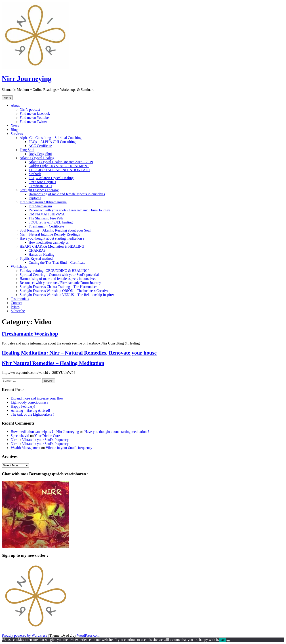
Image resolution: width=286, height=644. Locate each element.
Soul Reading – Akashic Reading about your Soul (55, 230)
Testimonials (20, 299)
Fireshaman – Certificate (46, 226)
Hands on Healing (42, 254)
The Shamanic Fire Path (46, 218)
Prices (15, 307)
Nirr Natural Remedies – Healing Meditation (53, 363)
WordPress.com (88, 635)
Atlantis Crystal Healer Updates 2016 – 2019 (61, 162)
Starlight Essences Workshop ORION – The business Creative (64, 291)
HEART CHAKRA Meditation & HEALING (52, 246)
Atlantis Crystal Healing (37, 158)
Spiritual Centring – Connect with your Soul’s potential (59, 275)
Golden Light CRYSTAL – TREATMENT (59, 166)
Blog (14, 130)
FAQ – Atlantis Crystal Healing (51, 178)
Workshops (19, 267)
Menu (7, 98)
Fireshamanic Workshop (30, 334)
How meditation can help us (49, 242)
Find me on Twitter (33, 122)
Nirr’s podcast (30, 109)
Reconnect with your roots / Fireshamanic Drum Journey (69, 210)
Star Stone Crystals (42, 182)
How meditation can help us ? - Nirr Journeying (45, 432)
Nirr (14, 440)
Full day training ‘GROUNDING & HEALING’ (54, 271)
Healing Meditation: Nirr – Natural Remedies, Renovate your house (79, 353)
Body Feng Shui (40, 154)
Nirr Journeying (27, 79)
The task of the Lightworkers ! (33, 414)
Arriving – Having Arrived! (30, 410)
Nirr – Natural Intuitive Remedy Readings (50, 234)
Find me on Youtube (34, 118)
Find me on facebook (35, 114)
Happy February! (23, 406)
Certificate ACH (40, 186)
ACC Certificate (40, 146)
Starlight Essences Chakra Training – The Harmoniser (58, 287)
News (15, 126)
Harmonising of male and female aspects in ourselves (67, 194)
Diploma (35, 198)
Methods (35, 174)
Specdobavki (20, 436)
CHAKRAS (37, 250)
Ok (223, 640)
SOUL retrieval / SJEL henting (51, 222)
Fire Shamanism (40, 206)
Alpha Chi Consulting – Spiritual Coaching (51, 138)
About (15, 105)
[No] (228, 641)
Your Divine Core (47, 436)
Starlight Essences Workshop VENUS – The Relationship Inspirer (67, 295)
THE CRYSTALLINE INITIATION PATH (59, 170)
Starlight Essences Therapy (39, 190)
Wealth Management (25, 448)
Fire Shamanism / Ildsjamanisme (43, 202)
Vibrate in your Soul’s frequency (45, 440)
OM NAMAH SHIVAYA (47, 214)
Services (17, 134)
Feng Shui (27, 150)
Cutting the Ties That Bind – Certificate (57, 262)
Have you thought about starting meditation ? (52, 238)
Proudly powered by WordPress (24, 635)
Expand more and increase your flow (37, 398)
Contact (16, 303)
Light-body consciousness (29, 402)
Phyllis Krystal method (36, 258)
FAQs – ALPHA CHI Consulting (52, 142)
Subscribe (18, 311)
